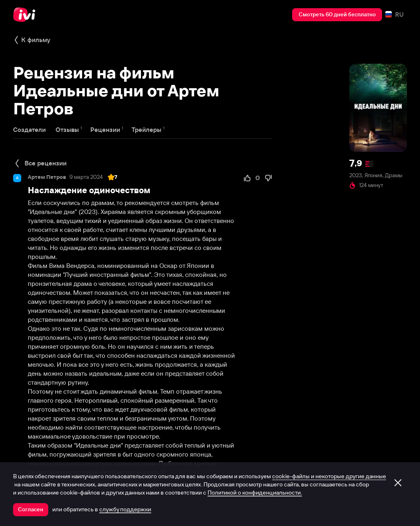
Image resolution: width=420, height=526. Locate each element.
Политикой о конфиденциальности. (255, 493)
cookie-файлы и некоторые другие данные (329, 476)
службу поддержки (125, 509)
